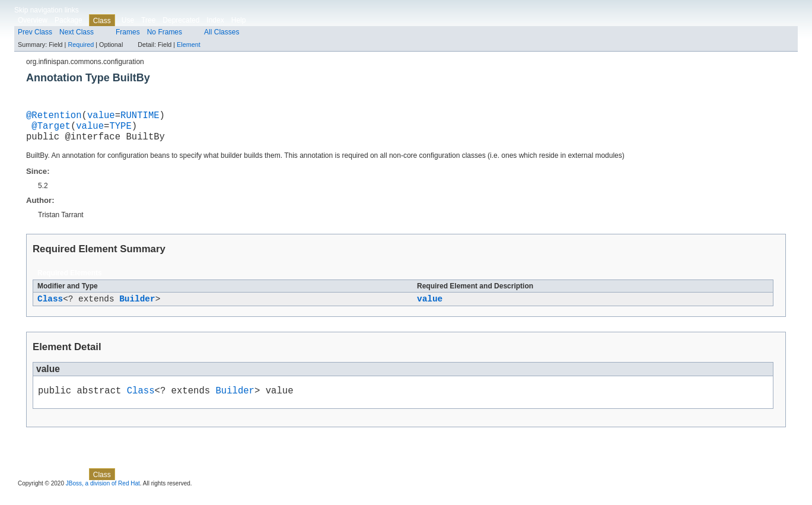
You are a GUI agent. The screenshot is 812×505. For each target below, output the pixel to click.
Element (189, 45)
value (101, 117)
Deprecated (181, 20)
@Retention (54, 117)
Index (215, 20)
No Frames (165, 32)
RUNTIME (140, 117)
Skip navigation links (47, 10)
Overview (33, 20)
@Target (51, 130)
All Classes (222, 32)
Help (239, 20)
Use (128, 20)
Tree (148, 20)
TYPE (120, 130)
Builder (137, 307)
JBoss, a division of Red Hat (103, 495)
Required (81, 45)
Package (69, 20)
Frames (128, 32)
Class (50, 307)
